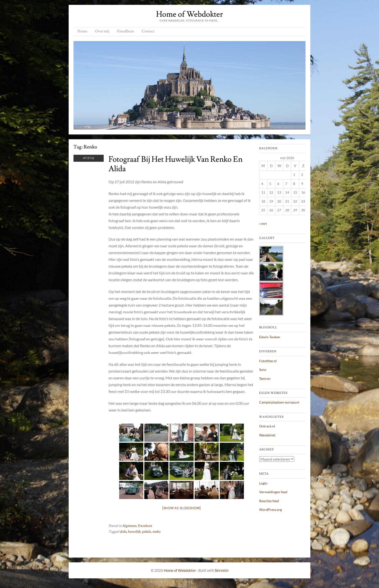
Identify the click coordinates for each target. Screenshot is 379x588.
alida (123, 532)
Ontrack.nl (267, 426)
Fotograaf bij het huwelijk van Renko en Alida (175, 164)
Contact (148, 31)
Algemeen (129, 526)
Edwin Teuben (270, 337)
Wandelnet (267, 435)
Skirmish (222, 570)
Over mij (102, 31)
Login (263, 483)
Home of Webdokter (189, 14)
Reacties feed (269, 501)
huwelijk (134, 532)
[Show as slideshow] (182, 508)
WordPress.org (270, 510)
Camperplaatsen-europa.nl (279, 402)
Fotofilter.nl (268, 361)
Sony (263, 370)
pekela (147, 532)
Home (82, 31)
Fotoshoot (145, 526)
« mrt (263, 224)
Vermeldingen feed (273, 492)
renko (157, 532)
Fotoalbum (125, 31)
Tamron (265, 379)
